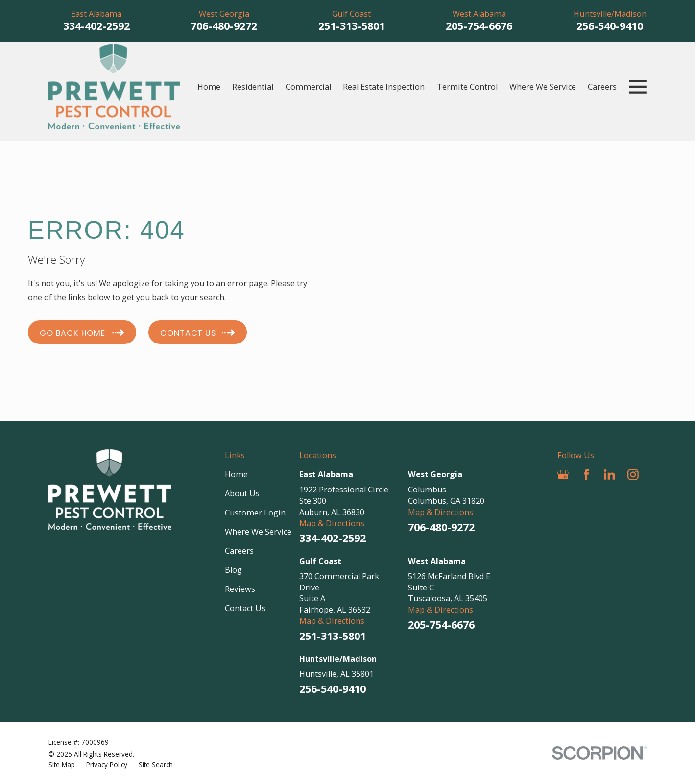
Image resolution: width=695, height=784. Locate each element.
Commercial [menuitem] (308, 87)
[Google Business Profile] (563, 475)
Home (236, 474)
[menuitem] (62, 765)
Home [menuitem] (209, 87)
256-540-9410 (610, 26)
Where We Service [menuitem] (543, 87)
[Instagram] (633, 475)
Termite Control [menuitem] (467, 87)
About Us (242, 493)
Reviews (240, 589)
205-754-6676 (479, 26)
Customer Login (255, 513)
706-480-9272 (224, 26)
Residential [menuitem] (253, 87)
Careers (239, 551)
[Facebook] (587, 475)
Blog (233, 570)
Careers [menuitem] (602, 87)
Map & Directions (332, 523)
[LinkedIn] (610, 475)
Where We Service (258, 532)
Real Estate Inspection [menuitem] (384, 87)
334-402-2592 (96, 26)
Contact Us (245, 608)
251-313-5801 (352, 26)
